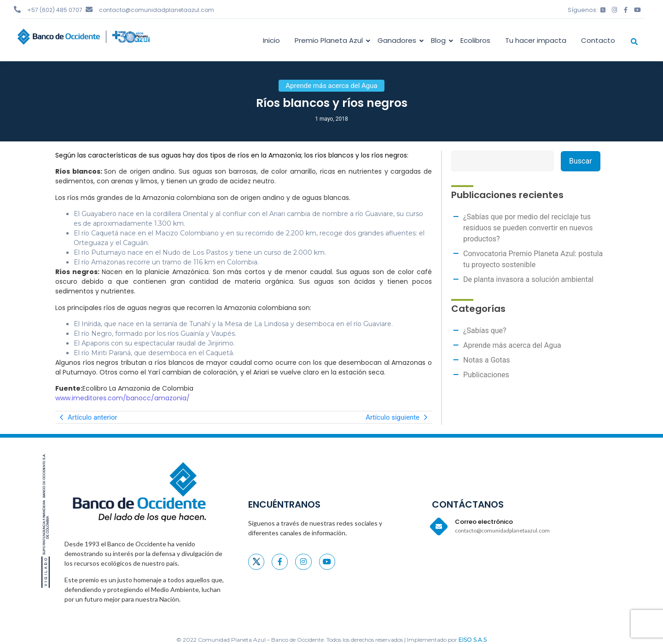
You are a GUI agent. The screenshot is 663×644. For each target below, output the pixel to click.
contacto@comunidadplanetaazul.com (157, 10)
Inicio (271, 40)
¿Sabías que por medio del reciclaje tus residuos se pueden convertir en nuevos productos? (528, 228)
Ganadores (398, 40)
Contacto (598, 40)
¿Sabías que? (485, 331)
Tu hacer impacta (536, 40)
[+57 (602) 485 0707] (17, 9)
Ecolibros (475, 40)
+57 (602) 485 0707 (55, 10)
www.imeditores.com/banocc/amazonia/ (122, 398)
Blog (440, 40)
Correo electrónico (484, 522)
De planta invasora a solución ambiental (528, 279)
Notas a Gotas (487, 360)
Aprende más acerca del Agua (512, 345)
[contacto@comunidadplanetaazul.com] (89, 9)
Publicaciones (486, 375)
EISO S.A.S (473, 640)
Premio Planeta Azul (330, 40)
